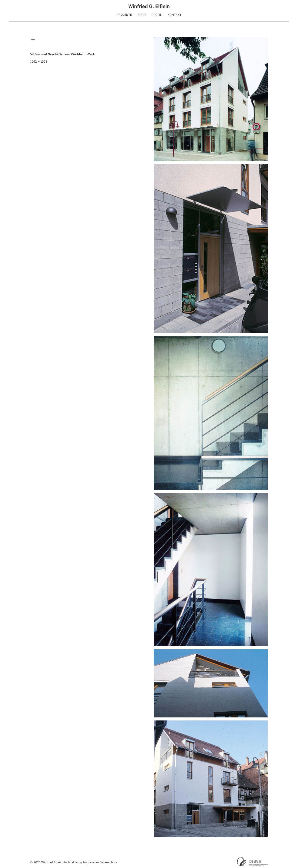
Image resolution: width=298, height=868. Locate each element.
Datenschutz (108, 863)
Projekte (124, 15)
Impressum (91, 863)
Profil (157, 15)
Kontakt (174, 15)
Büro (142, 15)
